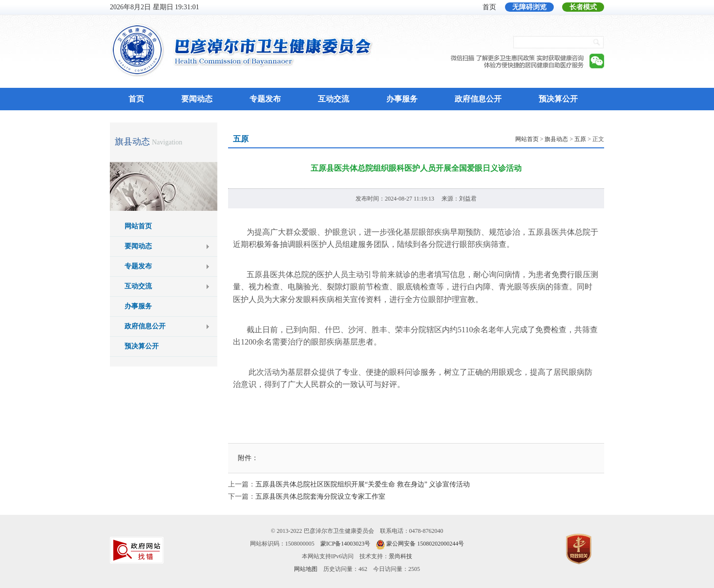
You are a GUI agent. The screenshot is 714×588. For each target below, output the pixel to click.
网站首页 (138, 226)
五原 (580, 139)
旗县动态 (132, 142)
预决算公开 (558, 99)
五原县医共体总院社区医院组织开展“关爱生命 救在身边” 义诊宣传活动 (363, 484)
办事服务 (402, 99)
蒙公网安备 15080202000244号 (425, 544)
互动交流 (334, 99)
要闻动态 (197, 99)
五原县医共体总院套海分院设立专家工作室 (320, 497)
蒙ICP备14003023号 (346, 544)
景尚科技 (400, 556)
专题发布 (265, 99)
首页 (489, 7)
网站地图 (306, 569)
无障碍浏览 (529, 7)
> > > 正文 (560, 139)
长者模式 (583, 7)
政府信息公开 (478, 99)
